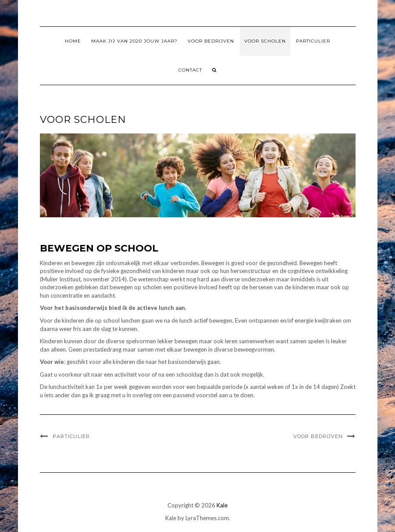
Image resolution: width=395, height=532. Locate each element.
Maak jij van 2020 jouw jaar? (134, 41)
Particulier (313, 41)
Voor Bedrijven (211, 41)
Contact (190, 70)
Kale (222, 505)
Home (73, 41)
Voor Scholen (265, 41)
